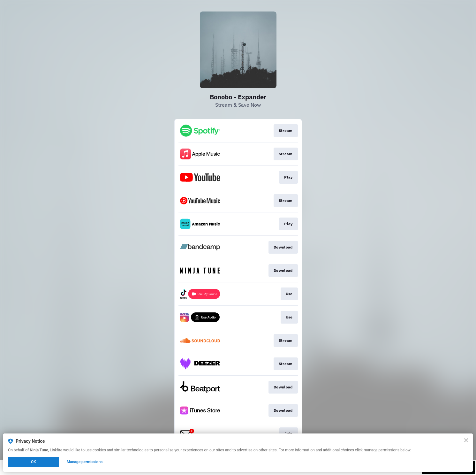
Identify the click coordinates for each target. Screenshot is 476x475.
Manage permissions (85, 462)
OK (34, 462)
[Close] (466, 440)
